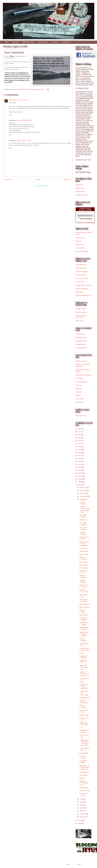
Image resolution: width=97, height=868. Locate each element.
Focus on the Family (82, 278)
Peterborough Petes (82, 348)
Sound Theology (84, 698)
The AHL (79, 392)
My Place (79, 241)
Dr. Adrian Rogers (81, 275)
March (82, 811)
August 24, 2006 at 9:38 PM (24, 120)
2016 (80, 455)
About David (15, 42)
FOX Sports (79, 378)
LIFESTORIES (84, 551)
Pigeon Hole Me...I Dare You (84, 667)
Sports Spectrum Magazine (84, 375)
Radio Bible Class (81, 265)
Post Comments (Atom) (41, 186)
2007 (80, 482)
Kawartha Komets (81, 337)
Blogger (79, 864)
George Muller (80, 192)
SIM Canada (79, 321)
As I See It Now (81, 248)
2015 (80, 458)
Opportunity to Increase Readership (84, 544)
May (81, 805)
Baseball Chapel (81, 309)
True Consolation (85, 604)
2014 (80, 461)
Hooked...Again (84, 715)
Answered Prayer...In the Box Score (84, 674)
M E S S (82, 653)
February (83, 814)
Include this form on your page (85, 222)
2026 (80, 429)
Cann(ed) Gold (84, 679)
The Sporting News (82, 382)
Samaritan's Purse (81, 268)
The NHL (79, 395)
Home (7, 42)
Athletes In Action (81, 361)
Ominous (82, 778)
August (82, 499)
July (81, 799)
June (81, 802)
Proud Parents (84, 615)
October (82, 493)
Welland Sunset (84, 562)
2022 (80, 441)
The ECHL (79, 389)
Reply (10, 115)
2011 (80, 470)
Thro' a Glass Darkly (82, 251)
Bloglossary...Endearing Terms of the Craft (84, 767)
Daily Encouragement (82, 271)
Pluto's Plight (83, 565)
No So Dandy (83, 775)
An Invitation (83, 548)
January (82, 817)
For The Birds (84, 568)
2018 (80, 452)
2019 (80, 449)
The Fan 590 (79, 399)
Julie (10, 100)
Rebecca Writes (80, 238)
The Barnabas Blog (82, 195)
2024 (80, 435)
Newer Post (8, 179)
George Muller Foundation (84, 285)
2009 (80, 476)
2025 (80, 432)
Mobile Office (84, 788)
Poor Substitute (84, 753)
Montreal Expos (81, 334)
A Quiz (82, 682)
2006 (80, 485)
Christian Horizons (81, 312)
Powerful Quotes (66, 42)
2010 (80, 473)
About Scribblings (43, 42)
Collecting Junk (84, 772)
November (83, 490)
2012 (80, 467)
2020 (80, 447)
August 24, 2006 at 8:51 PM (20, 100)
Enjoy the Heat (84, 554)
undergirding (21, 73)
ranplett (68, 864)
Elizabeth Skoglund (82, 289)
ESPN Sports (80, 402)
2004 (80, 823)
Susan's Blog (80, 245)
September (83, 496)
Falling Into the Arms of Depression (84, 686)
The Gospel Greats (81, 416)
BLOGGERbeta (84, 607)
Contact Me (54, 42)
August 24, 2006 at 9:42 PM (24, 141)
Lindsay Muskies (81, 344)
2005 (80, 820)
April (82, 808)
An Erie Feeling (84, 791)
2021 (80, 444)
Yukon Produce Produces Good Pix (84, 634)
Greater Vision (80, 282)
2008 (80, 479)
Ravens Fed (79, 185)
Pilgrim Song (80, 188)
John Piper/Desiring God (83, 295)
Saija (12, 56)
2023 (80, 438)
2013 (80, 464)
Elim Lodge (79, 292)
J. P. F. (81, 727)
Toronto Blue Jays (81, 341)
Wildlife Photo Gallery (28, 42)
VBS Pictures (83, 520)
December (83, 488)
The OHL (79, 385)
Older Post (68, 179)
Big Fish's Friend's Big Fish (84, 783)
